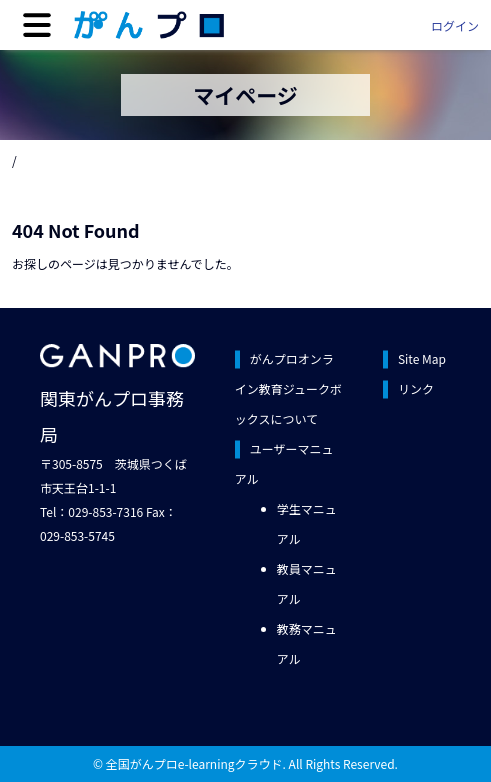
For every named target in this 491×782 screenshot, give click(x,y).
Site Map (422, 358)
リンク (416, 388)
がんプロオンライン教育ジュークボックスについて (288, 388)
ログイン (455, 25)
